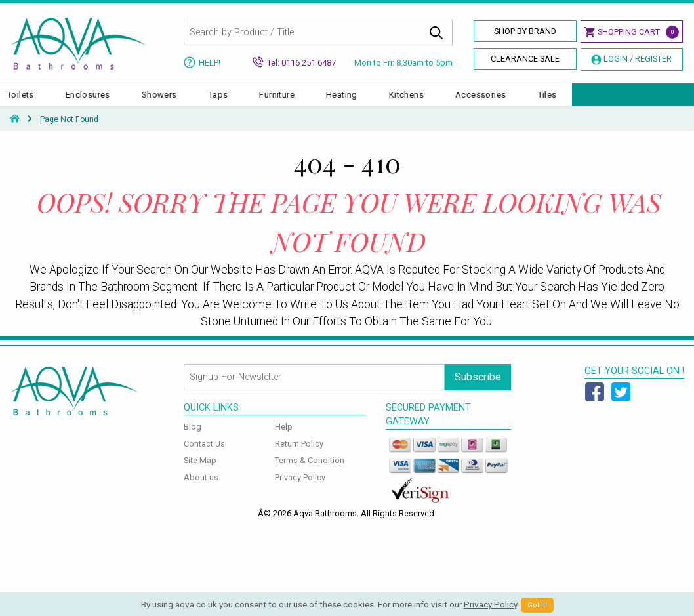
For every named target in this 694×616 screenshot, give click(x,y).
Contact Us (204, 456)
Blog (193, 440)
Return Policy (299, 456)
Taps (340, 101)
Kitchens (528, 101)
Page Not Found (69, 133)
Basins (84, 101)
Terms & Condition (310, 473)
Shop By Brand (525, 31)
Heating (464, 101)
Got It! (537, 605)
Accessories (602, 101)
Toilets (143, 101)
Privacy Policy (300, 490)
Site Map (200, 473)
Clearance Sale (525, 59)
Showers (281, 101)
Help (284, 440)
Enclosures (209, 101)
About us (201, 490)
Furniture (399, 101)
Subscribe (478, 389)
